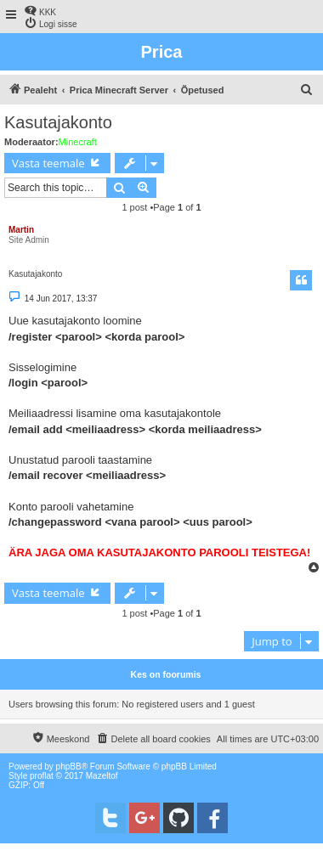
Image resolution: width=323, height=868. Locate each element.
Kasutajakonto (58, 122)
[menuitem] (40, 11)
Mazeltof (102, 776)
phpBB (69, 767)
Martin (21, 230)
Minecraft (78, 142)
